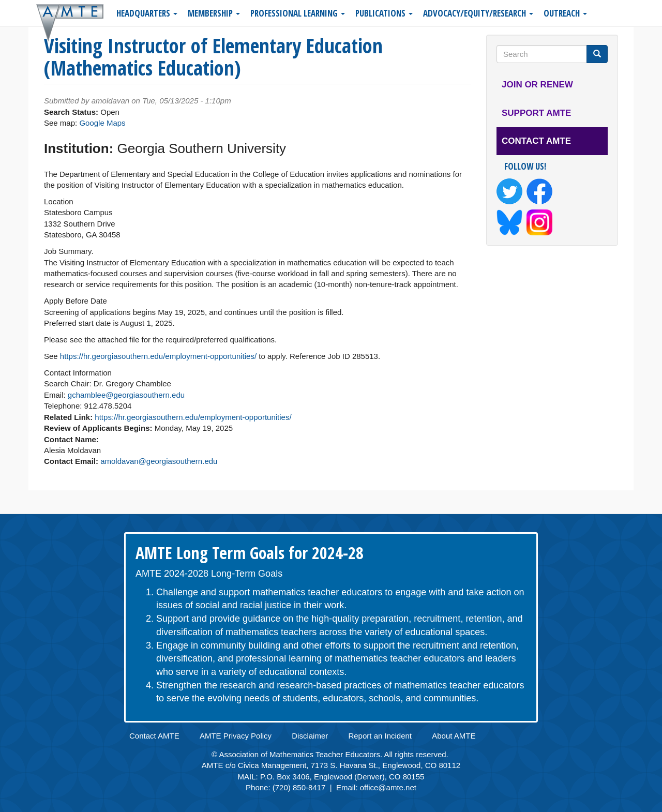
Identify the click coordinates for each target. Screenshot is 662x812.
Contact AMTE (536, 141)
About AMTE (454, 736)
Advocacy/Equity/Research (478, 13)
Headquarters (147, 13)
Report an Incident (380, 736)
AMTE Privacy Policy (236, 736)
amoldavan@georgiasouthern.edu (159, 461)
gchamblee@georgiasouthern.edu (126, 395)
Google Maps (102, 123)
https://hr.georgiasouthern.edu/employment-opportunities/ (158, 356)
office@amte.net (388, 787)
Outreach (565, 13)
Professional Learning (298, 13)
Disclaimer (310, 736)
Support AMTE (536, 113)
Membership (214, 13)
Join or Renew (537, 85)
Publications (384, 13)
